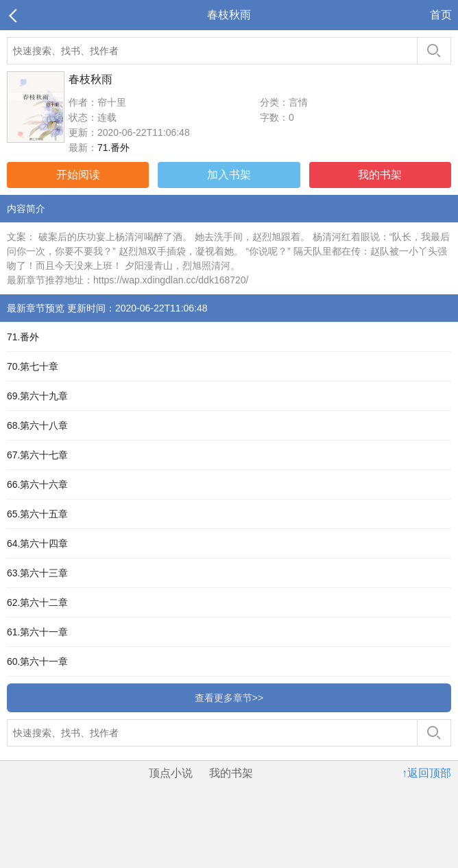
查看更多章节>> (229, 698)
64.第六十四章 (37, 543)
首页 (441, 15)
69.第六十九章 (37, 396)
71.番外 (113, 148)
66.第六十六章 (37, 484)
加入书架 (229, 175)
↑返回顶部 (426, 773)
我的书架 (380, 175)
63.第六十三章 (37, 573)
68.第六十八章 (37, 425)
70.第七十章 (33, 366)
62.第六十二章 (37, 602)
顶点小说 (171, 773)
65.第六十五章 (37, 514)
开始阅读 (78, 175)
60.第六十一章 (37, 661)
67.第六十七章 (37, 455)
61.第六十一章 (37, 632)
